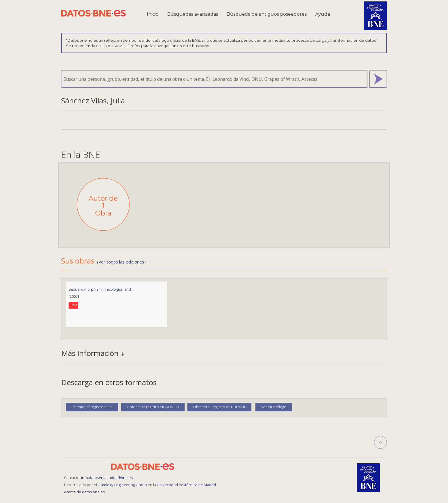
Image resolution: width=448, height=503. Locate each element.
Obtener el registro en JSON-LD (153, 407)
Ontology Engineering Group (123, 485)
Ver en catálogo (274, 407)
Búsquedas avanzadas (193, 14)
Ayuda (323, 14)
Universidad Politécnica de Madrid (186, 485)
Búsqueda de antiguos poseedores (267, 14)
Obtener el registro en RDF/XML (219, 407)
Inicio (153, 14)
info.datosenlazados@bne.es (107, 478)
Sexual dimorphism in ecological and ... (101, 289)
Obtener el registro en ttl (92, 407)
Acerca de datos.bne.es (84, 492)
